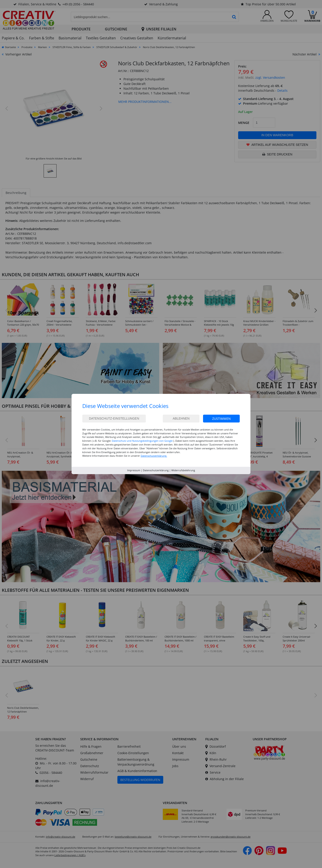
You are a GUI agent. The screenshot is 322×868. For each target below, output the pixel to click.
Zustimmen (221, 419)
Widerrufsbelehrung (183, 470)
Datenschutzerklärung (156, 470)
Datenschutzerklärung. (154, 456)
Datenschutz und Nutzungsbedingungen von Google (142, 441)
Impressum (134, 470)
